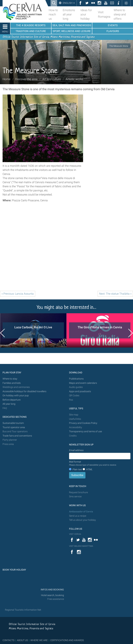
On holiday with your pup (16, 396)
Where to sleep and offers (120, 14)
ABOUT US (22, 640)
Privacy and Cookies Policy (83, 423)
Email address (76, 450)
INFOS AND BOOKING (52, 590)
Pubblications (76, 379)
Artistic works (74, 79)
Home (6, 79)
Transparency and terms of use (85, 431)
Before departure (12, 400)
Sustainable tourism (13, 423)
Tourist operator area (14, 427)
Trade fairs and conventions (17, 436)
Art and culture (52, 79)
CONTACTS (8, 640)
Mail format (93, 463)
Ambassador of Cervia (81, 512)
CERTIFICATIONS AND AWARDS (67, 640)
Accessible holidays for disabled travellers (24, 391)
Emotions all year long (69, 14)
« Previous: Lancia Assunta (18, 294)
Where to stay (10, 379)
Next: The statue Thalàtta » (115, 294)
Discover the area (26, 79)
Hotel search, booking (52, 595)
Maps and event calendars (83, 383)
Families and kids (12, 383)
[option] (33, 330)
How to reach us (53, 14)
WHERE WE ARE (39, 640)
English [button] (68, 3)
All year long (9, 404)
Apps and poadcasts (80, 391)
